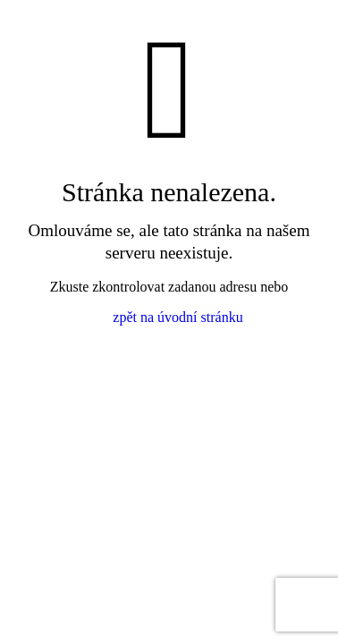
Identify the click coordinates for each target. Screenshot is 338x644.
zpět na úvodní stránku (177, 317)
